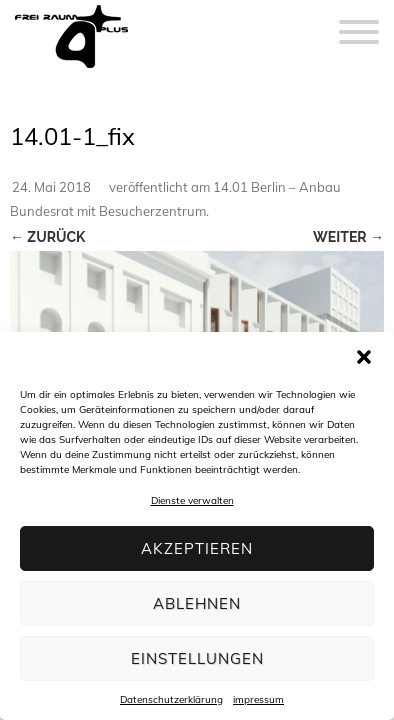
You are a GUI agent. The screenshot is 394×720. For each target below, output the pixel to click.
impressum (258, 699)
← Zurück (47, 237)
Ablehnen (197, 603)
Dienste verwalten (192, 500)
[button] (364, 357)
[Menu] (359, 20)
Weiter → (348, 237)
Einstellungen (197, 658)
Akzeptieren (197, 548)
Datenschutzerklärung (171, 699)
